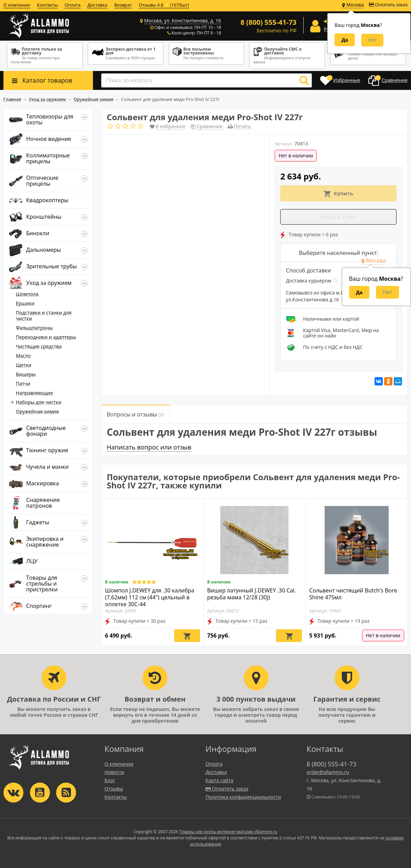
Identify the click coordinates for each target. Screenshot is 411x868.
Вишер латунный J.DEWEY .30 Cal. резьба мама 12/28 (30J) (252, 594)
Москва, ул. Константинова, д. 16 (183, 20)
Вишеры (26, 374)
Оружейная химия (37, 411)
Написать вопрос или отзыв (149, 447)
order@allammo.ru (328, 772)
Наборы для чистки (39, 402)
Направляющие (34, 393)
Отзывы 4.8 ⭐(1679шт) (164, 5)
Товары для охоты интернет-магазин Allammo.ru (228, 832)
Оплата (73, 5)
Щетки (24, 365)
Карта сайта (219, 780)
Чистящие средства (39, 346)
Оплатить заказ (388, 5)
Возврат (123, 5)
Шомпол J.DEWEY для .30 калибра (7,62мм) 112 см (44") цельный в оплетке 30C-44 (150, 597)
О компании (17, 5)
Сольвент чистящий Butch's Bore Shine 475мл (353, 594)
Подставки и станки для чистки (44, 316)
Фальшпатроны (34, 328)
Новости (114, 772)
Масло (23, 356)
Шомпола (27, 294)
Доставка (97, 5)
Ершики (25, 303)
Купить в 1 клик (338, 217)
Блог (110, 780)
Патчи (23, 384)
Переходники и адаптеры (46, 337)
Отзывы (114, 789)
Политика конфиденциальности (243, 797)
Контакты (48, 5)
